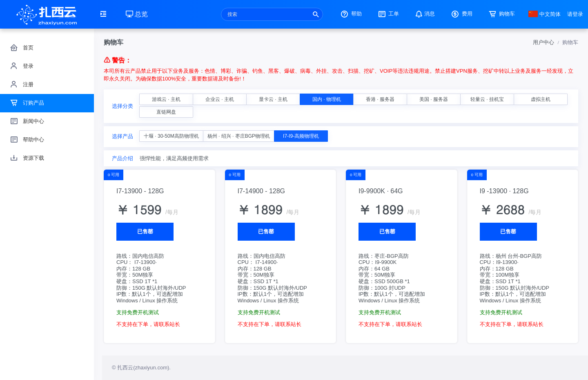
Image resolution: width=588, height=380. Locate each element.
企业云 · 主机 (220, 99)
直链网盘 (166, 112)
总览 (137, 14)
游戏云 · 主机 (166, 99)
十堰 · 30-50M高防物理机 (171, 136)
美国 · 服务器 (434, 99)
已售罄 (145, 231)
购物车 (501, 14)
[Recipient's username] (272, 14)
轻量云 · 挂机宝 (487, 99)
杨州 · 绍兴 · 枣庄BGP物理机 (239, 136)
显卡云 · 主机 (273, 99)
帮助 (350, 14)
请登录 (575, 14)
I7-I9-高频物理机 (301, 136)
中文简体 (545, 14)
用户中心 (543, 42)
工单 (388, 14)
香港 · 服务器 (380, 99)
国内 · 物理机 (327, 99)
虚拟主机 (541, 99)
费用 (461, 14)
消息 (424, 14)
